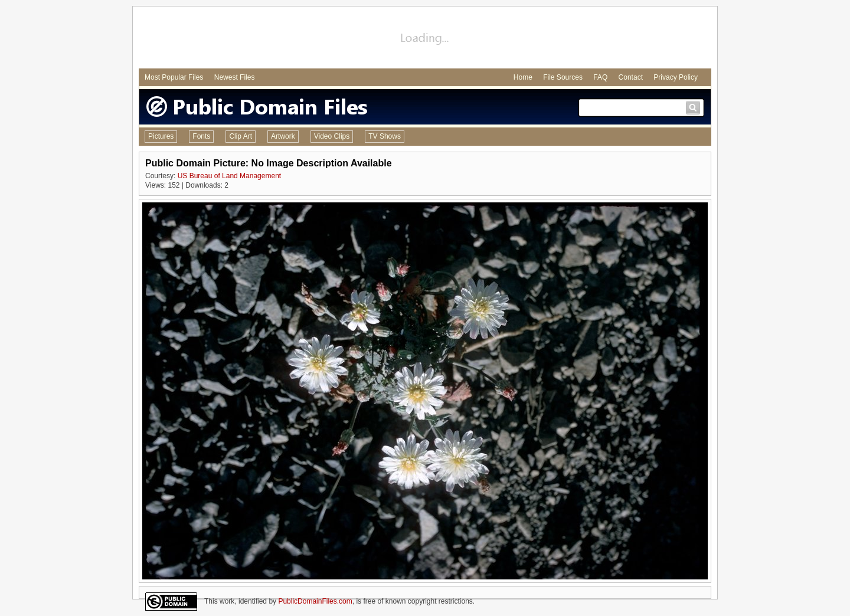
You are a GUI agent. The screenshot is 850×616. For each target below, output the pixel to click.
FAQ (600, 77)
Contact (631, 77)
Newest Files (235, 77)
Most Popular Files (174, 77)
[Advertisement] (425, 39)
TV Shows (385, 136)
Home (523, 77)
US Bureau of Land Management (229, 176)
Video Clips (332, 136)
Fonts (201, 136)
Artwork (283, 136)
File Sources (563, 77)
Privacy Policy (676, 77)
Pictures (161, 136)
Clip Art (241, 136)
